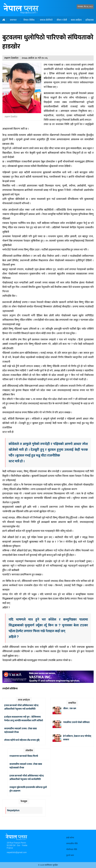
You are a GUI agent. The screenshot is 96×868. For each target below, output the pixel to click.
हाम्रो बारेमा (70, 838)
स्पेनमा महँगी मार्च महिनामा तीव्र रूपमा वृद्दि (22, 740)
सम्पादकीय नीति (72, 844)
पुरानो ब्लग (70, 855)
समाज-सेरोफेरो (46, 20)
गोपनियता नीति (72, 850)
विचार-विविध (29, 20)
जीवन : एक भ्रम (70, 708)
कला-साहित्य (76, 20)
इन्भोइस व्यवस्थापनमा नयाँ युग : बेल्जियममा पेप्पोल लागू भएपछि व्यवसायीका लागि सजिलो (24, 719)
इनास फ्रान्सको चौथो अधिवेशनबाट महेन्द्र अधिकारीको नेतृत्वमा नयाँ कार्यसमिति (21, 707)
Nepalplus (13, 810)
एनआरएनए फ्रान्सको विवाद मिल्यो (24, 756)
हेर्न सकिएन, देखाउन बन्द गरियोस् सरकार (77, 738)
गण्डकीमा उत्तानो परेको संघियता (76, 722)
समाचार (13, 20)
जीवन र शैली (62, 20)
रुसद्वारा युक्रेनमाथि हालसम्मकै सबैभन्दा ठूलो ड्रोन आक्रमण (28, 789)
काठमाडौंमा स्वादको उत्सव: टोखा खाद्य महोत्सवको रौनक (20, 730)
